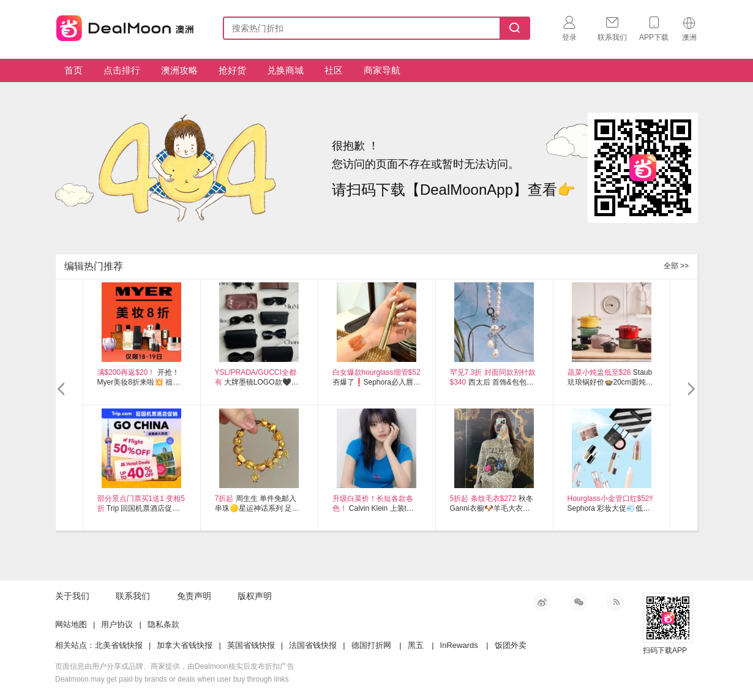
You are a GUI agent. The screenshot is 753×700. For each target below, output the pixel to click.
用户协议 (117, 624)
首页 (73, 70)
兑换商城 (285, 70)
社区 (334, 70)
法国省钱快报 (313, 645)
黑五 (416, 645)
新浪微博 (542, 602)
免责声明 (194, 596)
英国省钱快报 (251, 645)
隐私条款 (163, 624)
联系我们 (133, 596)
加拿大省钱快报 (185, 645)
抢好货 (232, 70)
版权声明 (255, 596)
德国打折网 (371, 645)
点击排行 (122, 70)
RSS (615, 602)
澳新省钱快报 (126, 26)
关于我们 (72, 596)
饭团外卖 (511, 645)
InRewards (459, 645)
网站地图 (71, 624)
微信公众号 (579, 602)
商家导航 (382, 70)
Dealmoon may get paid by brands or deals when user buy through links (172, 679)
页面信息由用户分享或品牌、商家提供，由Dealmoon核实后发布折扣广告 (175, 666)
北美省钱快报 (119, 645)
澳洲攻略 (179, 70)
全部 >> (676, 266)
